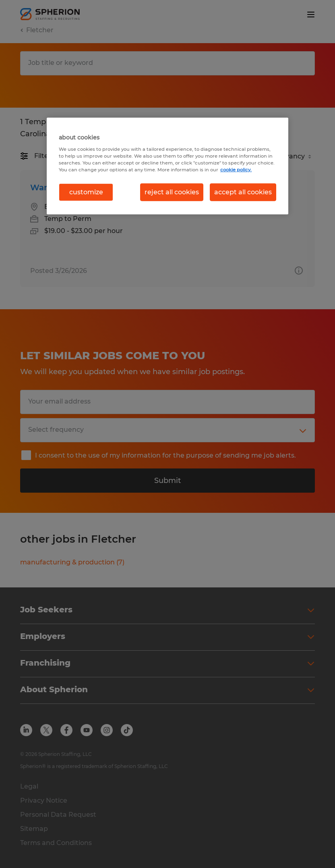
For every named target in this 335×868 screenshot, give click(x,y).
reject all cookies (172, 192)
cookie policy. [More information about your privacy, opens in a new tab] (236, 169)
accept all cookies (243, 192)
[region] (167, 166)
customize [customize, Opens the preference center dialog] (86, 192)
